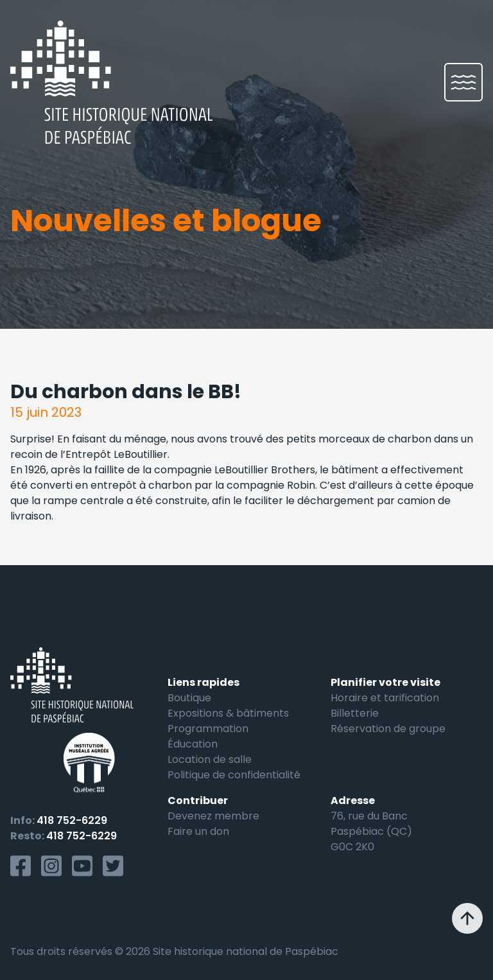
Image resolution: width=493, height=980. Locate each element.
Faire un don (198, 831)
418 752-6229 (72, 820)
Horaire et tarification (385, 698)
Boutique (189, 698)
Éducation (193, 744)
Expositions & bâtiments (228, 713)
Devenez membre (213, 816)
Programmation (208, 729)
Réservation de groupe (388, 729)
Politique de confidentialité (234, 775)
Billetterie (355, 713)
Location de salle (210, 759)
